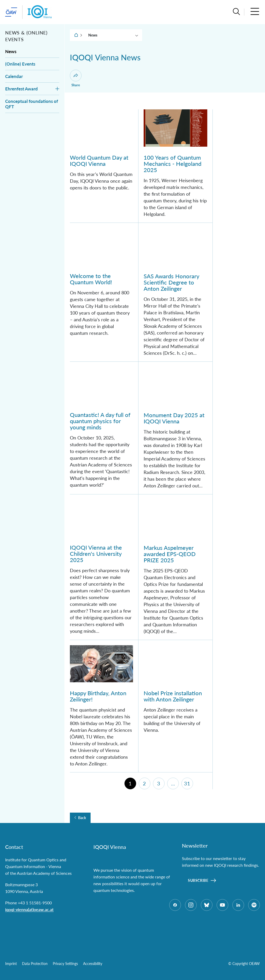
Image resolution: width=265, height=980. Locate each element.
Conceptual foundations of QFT (32, 104)
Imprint (11, 964)
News (11, 51)
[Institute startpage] (40, 12)
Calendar (14, 76)
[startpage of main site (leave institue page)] (11, 12)
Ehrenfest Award (21, 89)
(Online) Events (20, 64)
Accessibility (93, 964)
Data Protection (35, 964)
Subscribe (198, 880)
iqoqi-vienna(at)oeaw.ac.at (29, 909)
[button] (236, 12)
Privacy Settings (65, 964)
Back (82, 818)
